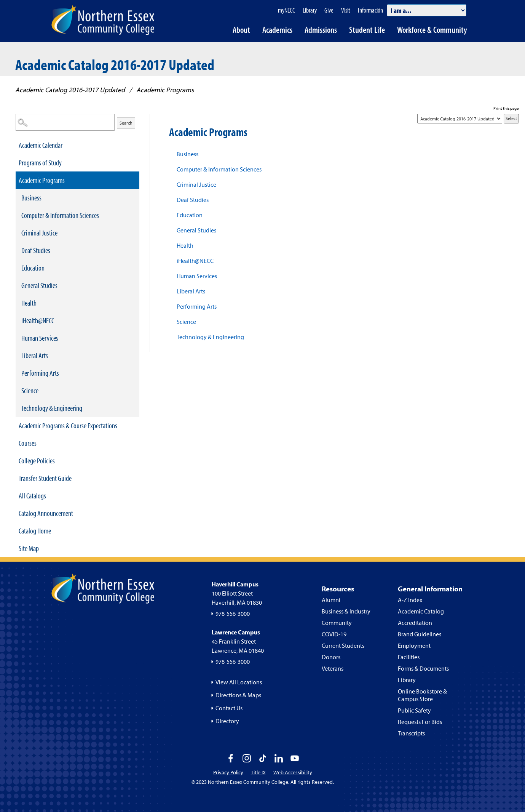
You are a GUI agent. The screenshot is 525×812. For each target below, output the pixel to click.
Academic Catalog (421, 611)
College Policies (37, 460)
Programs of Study (40, 163)
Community (337, 623)
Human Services (40, 338)
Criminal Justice (39, 233)
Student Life (367, 30)
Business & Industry (346, 611)
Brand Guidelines (420, 634)
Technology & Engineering (52, 408)
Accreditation (415, 623)
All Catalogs (32, 496)
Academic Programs (42, 180)
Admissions (321, 30)
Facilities (409, 657)
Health (29, 303)
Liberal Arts (35, 355)
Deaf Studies (36, 250)
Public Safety (414, 710)
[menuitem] (77, 145)
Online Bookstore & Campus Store (422, 695)
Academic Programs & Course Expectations (68, 425)
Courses (28, 443)
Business (31, 198)
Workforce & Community (432, 30)
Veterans (333, 668)
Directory (227, 721)
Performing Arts (40, 373)
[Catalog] (460, 119)
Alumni (331, 600)
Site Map (29, 548)
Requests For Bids (420, 722)
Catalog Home (35, 531)
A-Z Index (410, 600)
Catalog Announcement (46, 513)
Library (407, 680)
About (241, 30)
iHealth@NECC (38, 320)
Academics (277, 30)
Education (33, 268)
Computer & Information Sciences (60, 215)
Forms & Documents (423, 668)
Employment (414, 645)
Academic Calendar (41, 145)
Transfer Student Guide (45, 478)
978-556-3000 (233, 613)
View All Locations (239, 682)
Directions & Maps (238, 695)
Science (30, 390)
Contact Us (229, 708)
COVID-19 (334, 634)
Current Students (343, 645)
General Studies (39, 285)
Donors (331, 657)
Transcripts (411, 733)
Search (126, 123)
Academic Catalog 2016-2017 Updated (70, 90)
